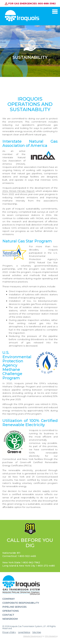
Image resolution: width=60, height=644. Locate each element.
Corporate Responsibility (21, 603)
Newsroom (10, 619)
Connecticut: (19, 556)
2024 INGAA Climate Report (18, 191)
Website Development (33, 636)
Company (9, 599)
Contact (8, 615)
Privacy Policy (9, 632)
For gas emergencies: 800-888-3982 (30, 3)
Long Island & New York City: (29, 566)
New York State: (21, 562)
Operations (11, 611)
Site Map (37, 632)
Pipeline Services (14, 607)
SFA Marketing (51, 636)
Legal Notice (24, 632)
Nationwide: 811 (11, 553)
